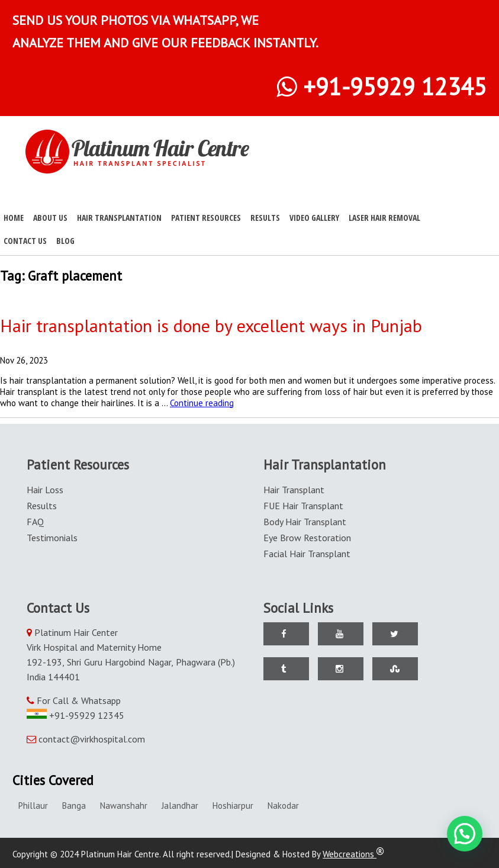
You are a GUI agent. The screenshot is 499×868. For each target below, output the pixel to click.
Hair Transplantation (119, 218)
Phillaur (33, 806)
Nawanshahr (124, 806)
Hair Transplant (294, 490)
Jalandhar (180, 806)
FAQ (35, 522)
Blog (65, 241)
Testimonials (52, 538)
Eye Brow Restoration (307, 538)
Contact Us (25, 241)
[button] (465, 834)
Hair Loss (45, 490)
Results (265, 218)
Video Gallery (314, 218)
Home (14, 218)
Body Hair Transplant (305, 522)
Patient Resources (206, 218)
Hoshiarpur (233, 806)
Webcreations (353, 854)
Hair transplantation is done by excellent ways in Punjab (211, 325)
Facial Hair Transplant (307, 554)
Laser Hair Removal (384, 218)
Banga (74, 806)
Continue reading (202, 403)
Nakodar (283, 806)
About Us (50, 218)
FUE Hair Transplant (303, 506)
